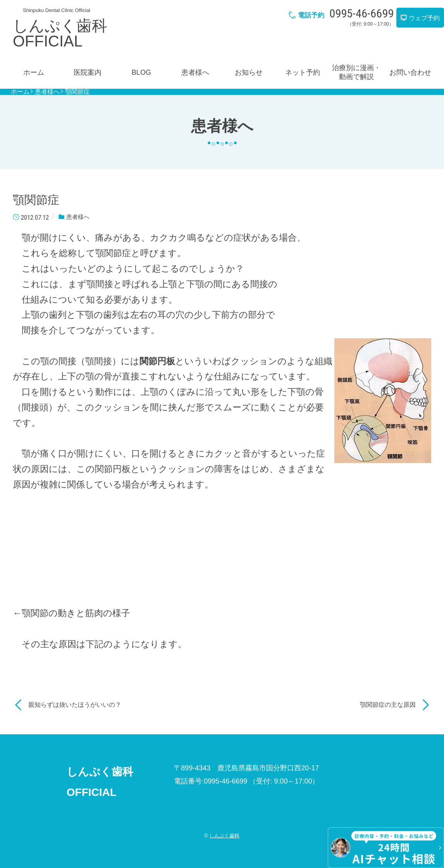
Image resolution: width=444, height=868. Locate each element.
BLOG (141, 72)
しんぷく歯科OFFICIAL (60, 33)
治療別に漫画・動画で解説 (356, 72)
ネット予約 (303, 72)
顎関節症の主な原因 (388, 705)
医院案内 (88, 72)
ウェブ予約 (420, 18)
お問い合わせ (410, 72)
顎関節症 (77, 92)
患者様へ (195, 72)
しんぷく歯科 (224, 836)
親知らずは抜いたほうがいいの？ (75, 705)
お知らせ (249, 72)
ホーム (34, 72)
